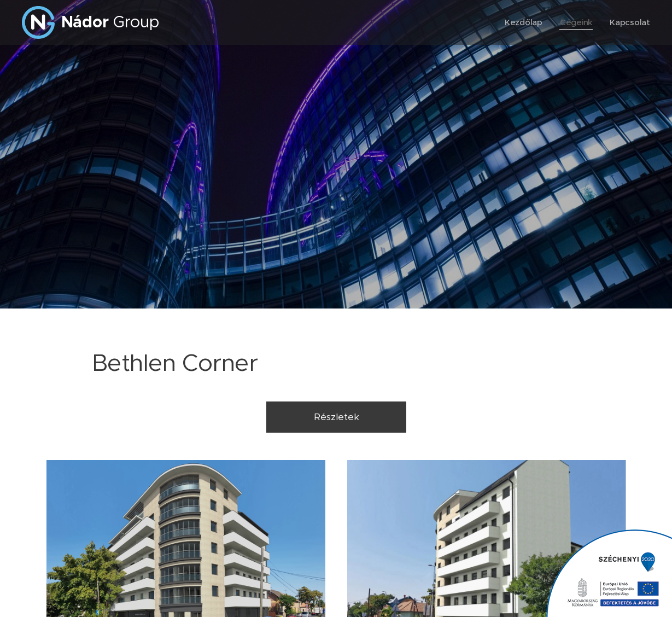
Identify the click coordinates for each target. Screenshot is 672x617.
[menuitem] (524, 22)
